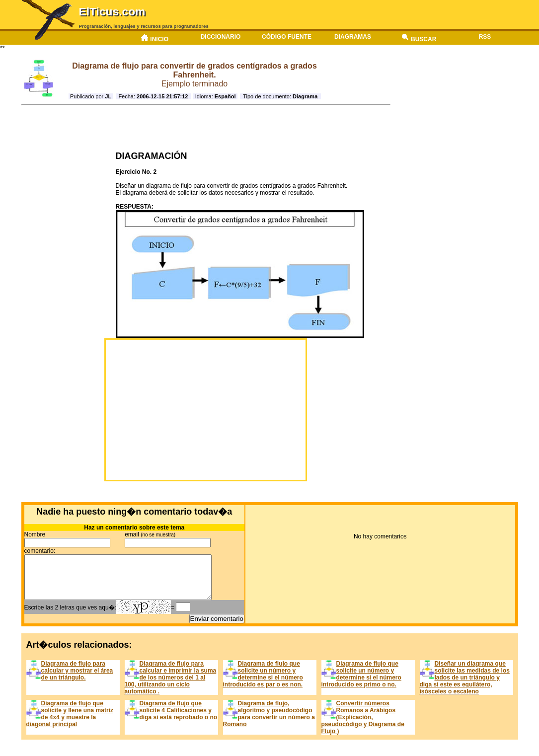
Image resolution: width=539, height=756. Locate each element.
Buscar (419, 38)
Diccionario (221, 37)
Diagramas (353, 37)
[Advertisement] (203, 128)
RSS (485, 37)
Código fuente (287, 37)
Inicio (154, 38)
